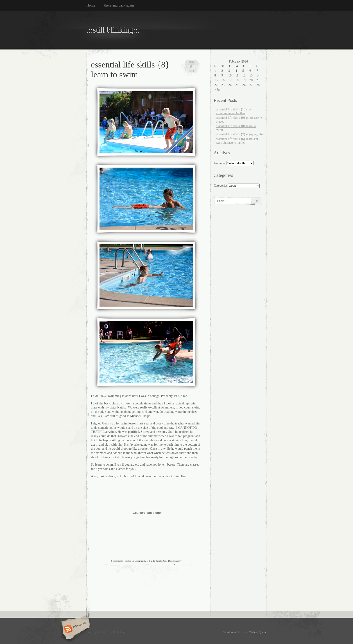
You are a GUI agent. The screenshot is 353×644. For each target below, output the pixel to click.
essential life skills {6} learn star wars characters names (237, 141)
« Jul (217, 90)
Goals (159, 561)
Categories (221, 186)
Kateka (122, 407)
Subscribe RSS (75, 629)
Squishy (177, 561)
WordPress (230, 632)
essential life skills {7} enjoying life (239, 134)
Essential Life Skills (145, 561)
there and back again (119, 5)
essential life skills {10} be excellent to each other (233, 111)
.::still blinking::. (113, 30)
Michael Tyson (257, 632)
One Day (168, 561)
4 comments (117, 561)
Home (91, 5)
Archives (219, 163)
